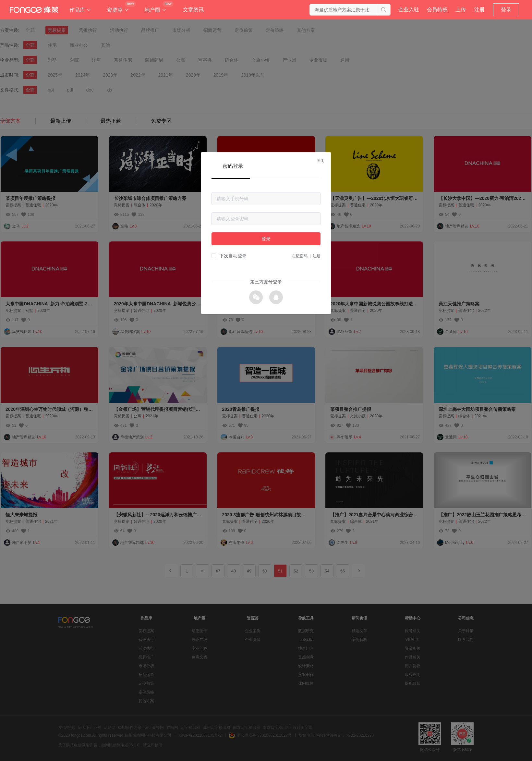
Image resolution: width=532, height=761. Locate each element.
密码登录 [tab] (233, 166)
